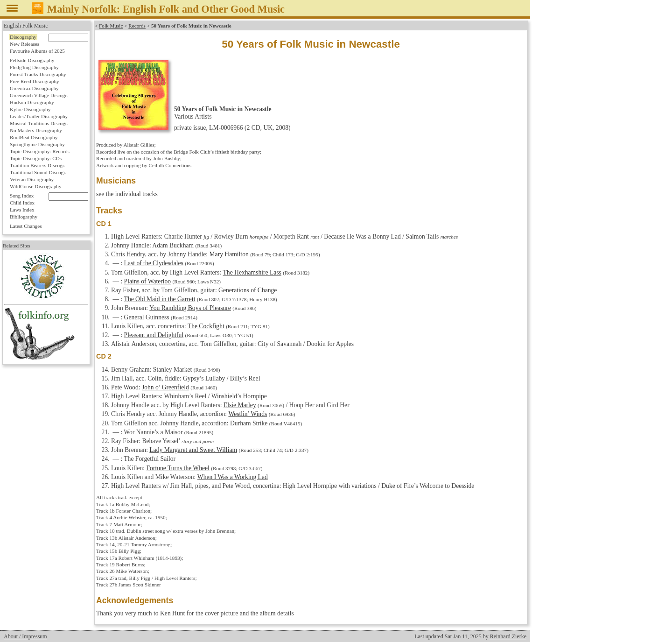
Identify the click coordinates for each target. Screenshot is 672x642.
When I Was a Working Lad (233, 477)
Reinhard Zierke (508, 636)
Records (137, 26)
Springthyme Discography (37, 144)
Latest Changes (26, 226)
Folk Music (111, 26)
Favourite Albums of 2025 (37, 51)
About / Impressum (25, 636)
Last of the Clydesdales (154, 263)
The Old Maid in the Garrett (159, 299)
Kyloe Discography (30, 109)
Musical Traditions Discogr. (39, 123)
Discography (23, 37)
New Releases (24, 44)
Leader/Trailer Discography (39, 116)
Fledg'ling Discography (34, 67)
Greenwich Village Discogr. (39, 95)
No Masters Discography (36, 130)
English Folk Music (26, 26)
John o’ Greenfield (165, 387)
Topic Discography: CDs (36, 158)
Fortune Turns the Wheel (178, 468)
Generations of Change (248, 290)
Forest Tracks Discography (38, 74)
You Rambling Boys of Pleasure (190, 308)
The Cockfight (206, 326)
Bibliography (24, 217)
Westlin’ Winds (248, 414)
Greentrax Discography (34, 88)
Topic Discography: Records (40, 151)
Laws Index (22, 210)
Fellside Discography (32, 60)
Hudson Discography (32, 102)
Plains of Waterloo (148, 281)
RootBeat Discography (34, 137)
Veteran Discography (32, 179)
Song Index (22, 196)
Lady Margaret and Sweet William (193, 450)
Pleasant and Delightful (154, 335)
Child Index (22, 203)
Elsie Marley (240, 405)
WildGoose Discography (35, 186)
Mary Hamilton (229, 254)
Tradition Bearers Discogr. (38, 165)
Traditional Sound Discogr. (38, 172)
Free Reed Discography (35, 81)
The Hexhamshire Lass (252, 272)
